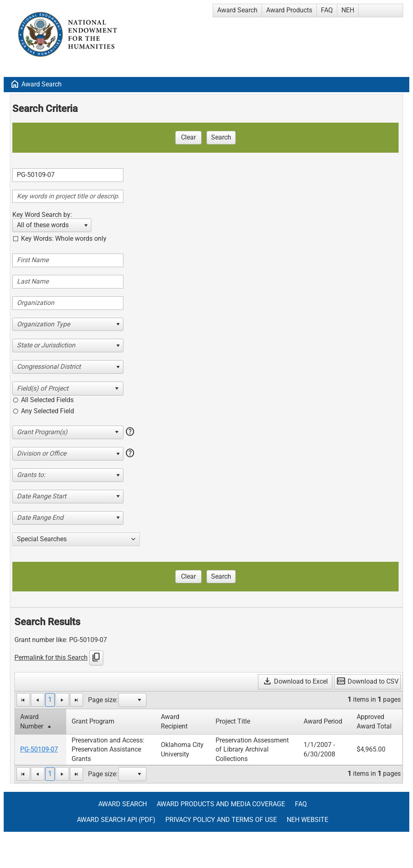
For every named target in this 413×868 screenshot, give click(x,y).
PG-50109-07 (39, 749)
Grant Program (93, 721)
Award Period (323, 721)
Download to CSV (367, 681)
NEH (348, 10)
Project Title (233, 721)
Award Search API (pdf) (116, 820)
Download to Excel (295, 681)
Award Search (237, 10)
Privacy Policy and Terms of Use (221, 820)
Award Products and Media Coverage (221, 804)
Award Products (289, 10)
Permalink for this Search (51, 657)
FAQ (327, 10)
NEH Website (307, 820)
